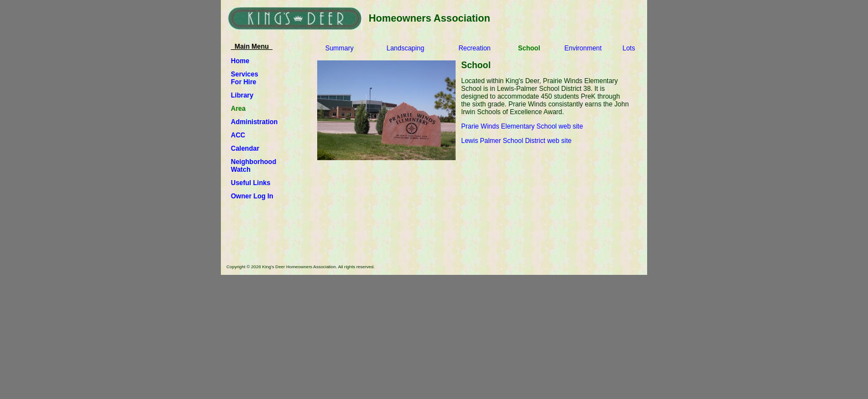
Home (240, 61)
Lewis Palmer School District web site (516, 141)
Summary (339, 48)
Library (242, 95)
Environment (583, 48)
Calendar (245, 149)
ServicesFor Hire (244, 78)
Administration (254, 122)
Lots (629, 48)
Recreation (474, 48)
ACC (238, 135)
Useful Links (250, 183)
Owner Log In (252, 196)
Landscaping (405, 48)
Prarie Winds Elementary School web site (522, 126)
